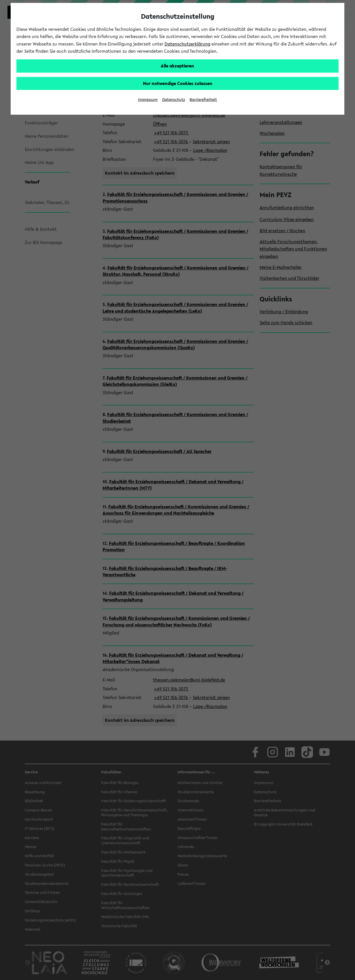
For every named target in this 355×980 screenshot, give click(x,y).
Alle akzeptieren (177, 66)
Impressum (148, 100)
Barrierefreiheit (203, 100)
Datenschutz (174, 100)
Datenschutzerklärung (187, 44)
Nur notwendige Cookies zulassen (178, 83)
